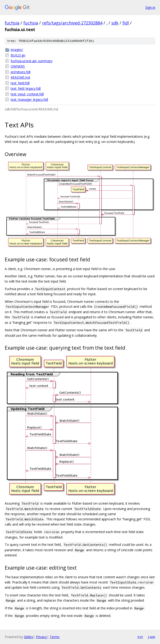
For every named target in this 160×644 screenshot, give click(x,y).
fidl (126, 23)
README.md (20, 77)
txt (140, 637)
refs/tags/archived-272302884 (72, 23)
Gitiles (28, 637)
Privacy (41, 637)
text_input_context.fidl (27, 94)
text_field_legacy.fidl (26, 88)
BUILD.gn (18, 55)
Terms (55, 637)
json (151, 637)
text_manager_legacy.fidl (29, 99)
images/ (17, 50)
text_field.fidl (20, 83)
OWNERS (18, 66)
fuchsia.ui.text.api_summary (32, 61)
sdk (115, 23)
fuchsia (12, 23)
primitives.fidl (21, 72)
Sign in (150, 7)
